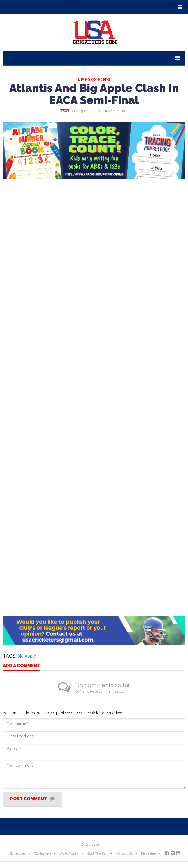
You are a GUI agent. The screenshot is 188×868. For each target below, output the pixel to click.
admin (114, 111)
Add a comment (22, 666)
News (64, 111)
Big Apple (27, 656)
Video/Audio (69, 854)
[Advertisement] (94, 549)
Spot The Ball (97, 854)
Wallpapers (43, 854)
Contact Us (124, 854)
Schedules (18, 854)
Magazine (148, 854)
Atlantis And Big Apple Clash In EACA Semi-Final (94, 94)
